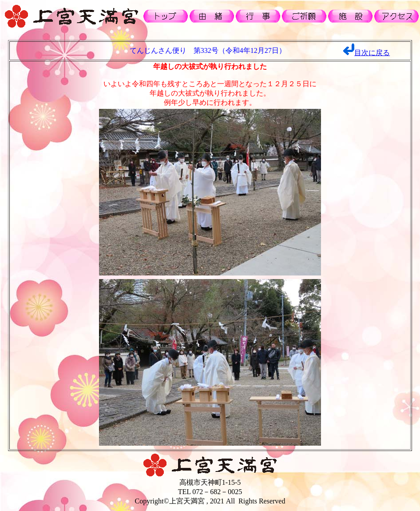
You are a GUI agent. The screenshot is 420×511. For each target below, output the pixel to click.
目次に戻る (372, 53)
